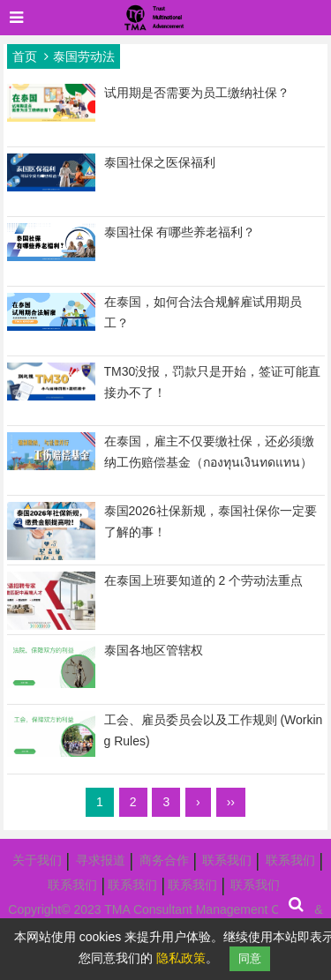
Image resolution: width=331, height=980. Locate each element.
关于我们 (37, 860)
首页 (25, 56)
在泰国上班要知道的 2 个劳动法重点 (204, 580)
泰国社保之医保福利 (160, 162)
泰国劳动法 (84, 56)
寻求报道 (101, 860)
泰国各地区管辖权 (154, 650)
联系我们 (227, 860)
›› (231, 802)
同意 (250, 958)
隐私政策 (181, 958)
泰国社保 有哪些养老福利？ (180, 232)
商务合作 (164, 860)
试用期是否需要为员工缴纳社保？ (197, 93)
